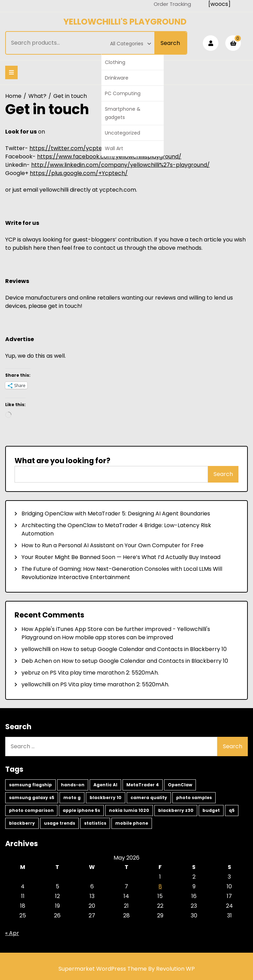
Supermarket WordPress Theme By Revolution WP (127, 969)
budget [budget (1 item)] (211, 810)
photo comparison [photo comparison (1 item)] (31, 810)
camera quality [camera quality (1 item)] (149, 798)
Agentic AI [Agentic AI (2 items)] (105, 785)
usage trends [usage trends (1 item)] (60, 823)
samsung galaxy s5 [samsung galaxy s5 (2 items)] (32, 798)
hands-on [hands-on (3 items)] (73, 785)
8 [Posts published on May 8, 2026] (160, 886)
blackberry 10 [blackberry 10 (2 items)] (106, 798)
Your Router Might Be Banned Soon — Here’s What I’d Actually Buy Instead (121, 557)
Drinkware (117, 78)
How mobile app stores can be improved (118, 637)
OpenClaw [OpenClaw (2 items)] (180, 785)
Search (170, 43)
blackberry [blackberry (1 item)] (22, 823)
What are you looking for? (62, 461)
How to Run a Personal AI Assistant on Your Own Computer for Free (112, 545)
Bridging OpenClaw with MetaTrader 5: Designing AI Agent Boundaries (116, 514)
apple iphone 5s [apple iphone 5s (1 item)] (81, 810)
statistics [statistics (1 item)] (95, 823)
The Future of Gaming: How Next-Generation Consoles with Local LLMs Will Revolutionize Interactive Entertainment (122, 573)
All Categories (131, 44)
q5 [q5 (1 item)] (232, 810)
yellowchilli (36, 649)
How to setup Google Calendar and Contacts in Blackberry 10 (143, 649)
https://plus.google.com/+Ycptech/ (79, 173)
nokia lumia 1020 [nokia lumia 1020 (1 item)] (129, 810)
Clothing (115, 62)
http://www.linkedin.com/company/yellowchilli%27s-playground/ (120, 165)
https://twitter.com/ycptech (69, 148)
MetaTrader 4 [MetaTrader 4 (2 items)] (143, 785)
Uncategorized (123, 133)
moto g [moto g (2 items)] (72, 798)
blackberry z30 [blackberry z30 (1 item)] (176, 810)
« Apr (12, 933)
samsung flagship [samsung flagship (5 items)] (30, 785)
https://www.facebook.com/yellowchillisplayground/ (109, 157)
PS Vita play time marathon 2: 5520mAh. (104, 673)
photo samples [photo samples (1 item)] (194, 798)
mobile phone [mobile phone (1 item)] (132, 823)
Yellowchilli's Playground (125, 22)
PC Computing (123, 93)
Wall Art (114, 148)
